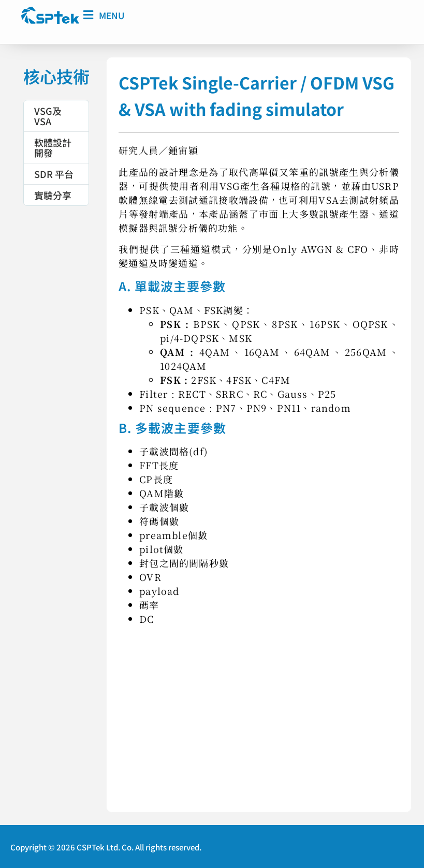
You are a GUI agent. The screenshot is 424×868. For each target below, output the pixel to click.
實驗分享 (53, 194)
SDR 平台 (54, 173)
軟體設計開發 (53, 147)
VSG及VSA (48, 115)
